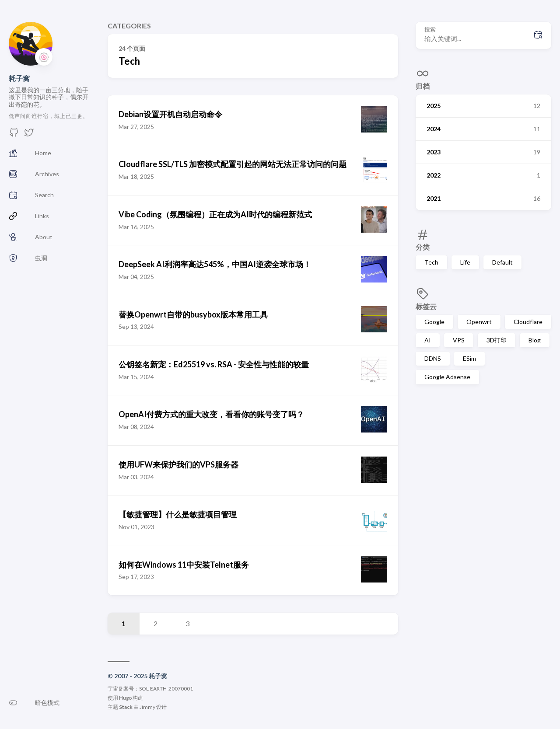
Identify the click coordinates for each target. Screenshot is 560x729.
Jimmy (147, 707)
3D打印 (497, 340)
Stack (126, 707)
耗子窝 (19, 78)
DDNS (433, 358)
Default (502, 262)
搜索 (430, 30)
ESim (469, 358)
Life (465, 262)
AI (428, 340)
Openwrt (479, 322)
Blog (535, 340)
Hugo (125, 698)
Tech (431, 262)
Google (434, 322)
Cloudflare (528, 322)
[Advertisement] (483, 457)
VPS (459, 340)
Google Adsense (447, 377)
